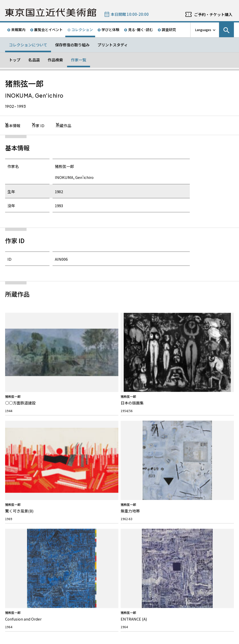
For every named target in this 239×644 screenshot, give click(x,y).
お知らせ (18, 504)
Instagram (218, 413)
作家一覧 (79, 60)
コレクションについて (28, 45)
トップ (15, 60)
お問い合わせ (79, 431)
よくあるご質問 (78, 441)
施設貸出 (74, 449)
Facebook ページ (206, 413)
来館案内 (18, 30)
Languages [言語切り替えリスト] (203, 30)
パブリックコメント (139, 464)
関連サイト (70, 619)
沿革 (14, 470)
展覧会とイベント (48, 30)
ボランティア (20, 462)
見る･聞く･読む (141, 30)
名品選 (34, 60)
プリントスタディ (113, 45)
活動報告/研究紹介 (23, 486)
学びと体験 (110, 30)
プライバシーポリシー (50, 639)
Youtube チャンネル (230, 413)
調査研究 (169, 30)
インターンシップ (137, 449)
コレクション (82, 30)
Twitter (193, 413)
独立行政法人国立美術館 (26, 619)
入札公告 (131, 457)
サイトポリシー (21, 639)
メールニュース (195, 431)
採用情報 (131, 441)
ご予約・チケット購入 (213, 14)
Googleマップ (134, 544)
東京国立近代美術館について (30, 434)
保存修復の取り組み (72, 45)
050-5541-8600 (141, 557)
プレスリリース (21, 513)
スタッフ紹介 (20, 454)
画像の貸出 (75, 457)
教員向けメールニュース (199, 441)
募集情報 (133, 431)
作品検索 (55, 60)
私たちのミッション (24, 446)
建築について (20, 478)
